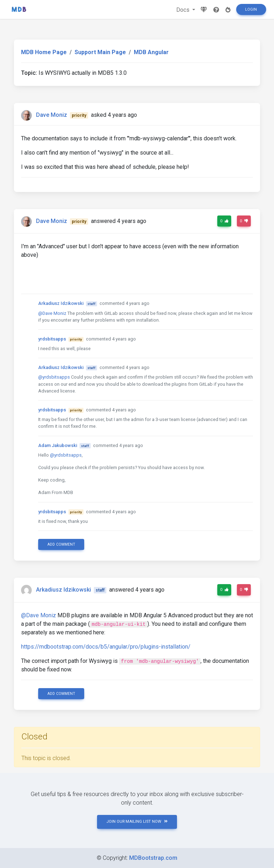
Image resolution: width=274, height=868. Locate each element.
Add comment (61, 544)
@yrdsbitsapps (54, 377)
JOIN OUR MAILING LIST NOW (137, 822)
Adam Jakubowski (58, 445)
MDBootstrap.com (153, 858)
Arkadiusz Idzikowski (61, 303)
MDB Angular (151, 52)
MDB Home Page (44, 52)
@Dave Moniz (52, 313)
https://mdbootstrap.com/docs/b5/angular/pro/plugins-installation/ (106, 647)
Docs (184, 10)
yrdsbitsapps (52, 339)
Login (251, 9)
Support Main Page (100, 52)
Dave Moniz (52, 115)
